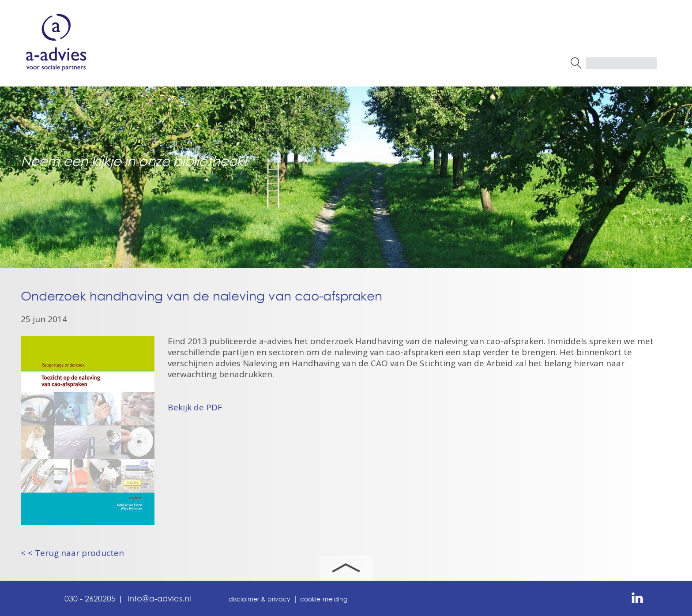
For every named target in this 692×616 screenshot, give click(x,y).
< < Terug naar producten (72, 553)
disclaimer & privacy (259, 600)
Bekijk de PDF (195, 407)
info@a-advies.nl (159, 599)
